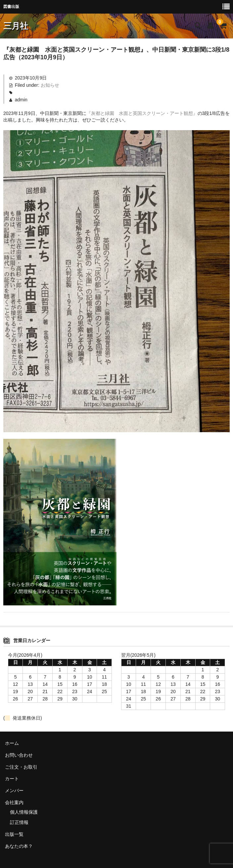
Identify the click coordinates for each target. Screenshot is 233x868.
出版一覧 (14, 834)
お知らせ (50, 85)
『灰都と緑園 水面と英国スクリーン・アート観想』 (142, 113)
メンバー (14, 791)
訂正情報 (19, 822)
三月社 (16, 26)
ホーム (12, 743)
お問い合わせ (19, 755)
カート (12, 779)
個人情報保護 (24, 812)
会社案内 (14, 802)
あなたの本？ (19, 846)
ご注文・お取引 (21, 767)
